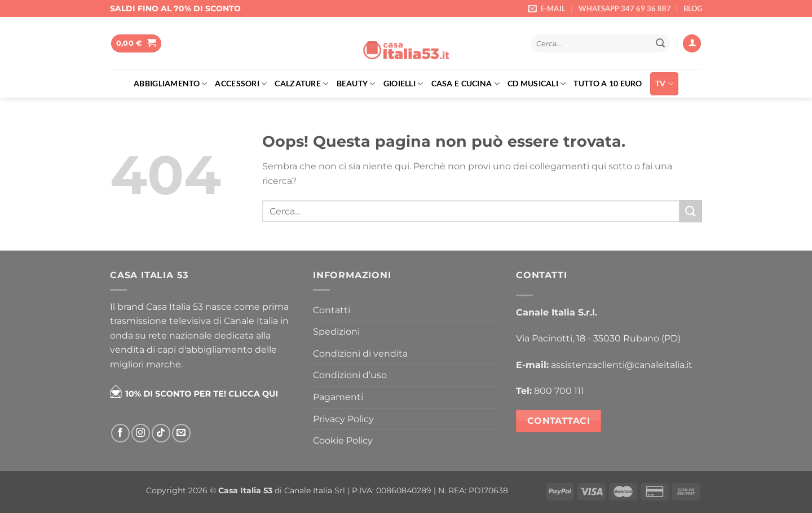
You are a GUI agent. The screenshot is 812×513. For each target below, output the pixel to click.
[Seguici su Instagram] (141, 433)
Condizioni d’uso (350, 375)
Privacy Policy (343, 419)
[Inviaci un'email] (181, 433)
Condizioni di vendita (360, 354)
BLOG (693, 8)
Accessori (241, 84)
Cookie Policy (343, 440)
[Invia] (660, 43)
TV (664, 84)
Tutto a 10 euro (608, 83)
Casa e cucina (465, 84)
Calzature (301, 84)
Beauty (356, 84)
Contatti (332, 310)
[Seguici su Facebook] (120, 433)
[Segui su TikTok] (161, 433)
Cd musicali (537, 84)
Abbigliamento (170, 84)
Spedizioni (336, 332)
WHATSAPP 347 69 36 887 (625, 8)
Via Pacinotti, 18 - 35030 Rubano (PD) (598, 338)
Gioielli (403, 84)
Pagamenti (338, 397)
